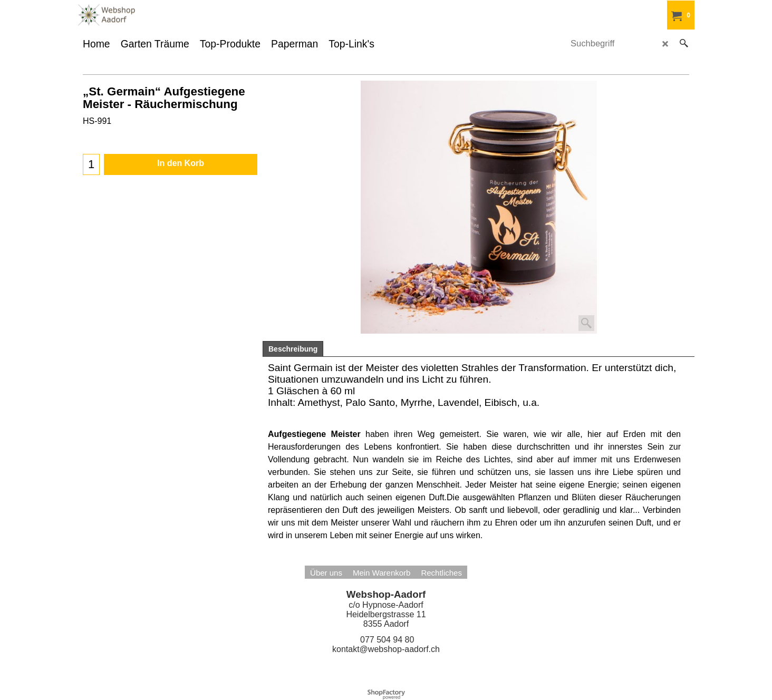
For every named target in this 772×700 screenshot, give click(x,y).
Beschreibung (293, 349)
